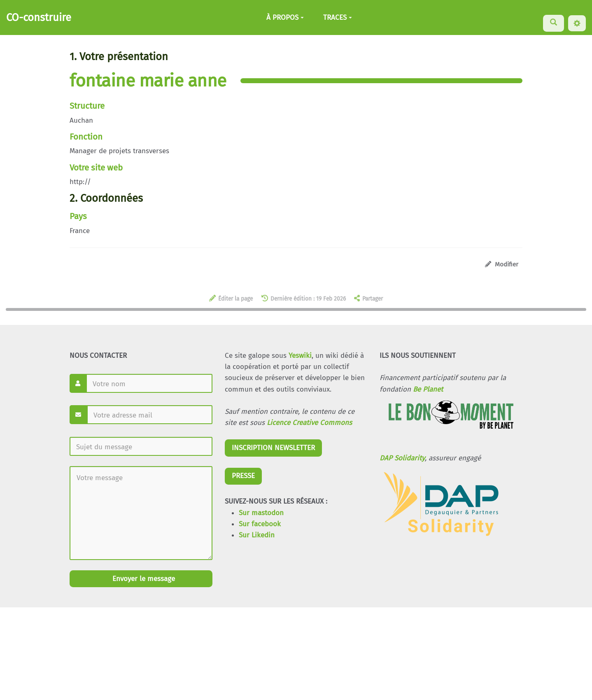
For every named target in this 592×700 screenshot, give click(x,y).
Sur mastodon (261, 513)
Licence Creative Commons (309, 423)
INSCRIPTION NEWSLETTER (273, 448)
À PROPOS (285, 17)
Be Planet (428, 389)
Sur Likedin (257, 535)
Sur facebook (260, 524)
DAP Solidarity (402, 458)
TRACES (338, 17)
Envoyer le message (143, 579)
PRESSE (243, 476)
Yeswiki (300, 356)
